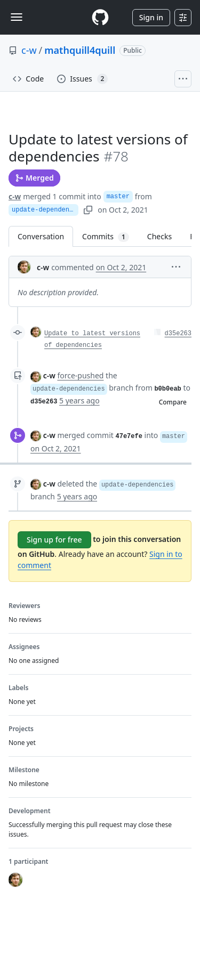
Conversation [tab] (41, 236)
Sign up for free (54, 540)
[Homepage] (100, 17)
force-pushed (80, 375)
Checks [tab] (159, 236)
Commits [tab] (110, 236)
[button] (176, 266)
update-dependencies (45, 210)
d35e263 (178, 334)
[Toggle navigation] (17, 17)
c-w (29, 50)
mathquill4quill (80, 50)
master (118, 197)
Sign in (151, 17)
